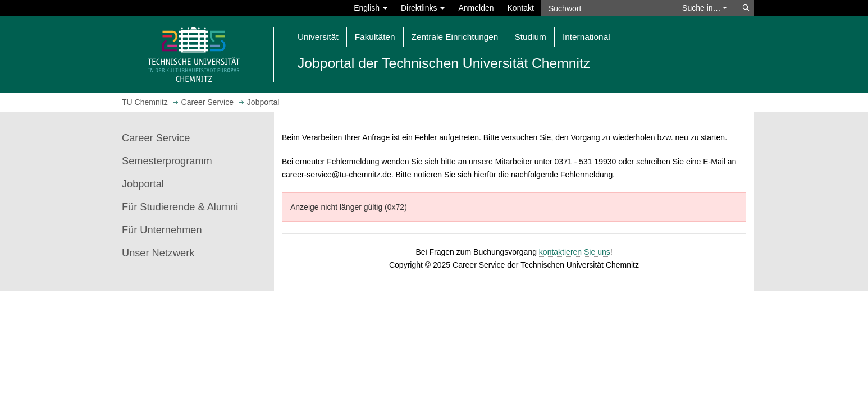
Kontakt (521, 8)
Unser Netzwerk (158, 253)
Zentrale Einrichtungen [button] (455, 37)
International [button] (586, 37)
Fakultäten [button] (375, 37)
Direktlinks (423, 8)
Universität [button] (318, 37)
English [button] (371, 8)
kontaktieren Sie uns (575, 252)
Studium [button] (530, 37)
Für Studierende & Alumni (180, 207)
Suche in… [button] (705, 8)
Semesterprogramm (167, 161)
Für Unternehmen (162, 230)
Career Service (156, 138)
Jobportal (143, 184)
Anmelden (476, 8)
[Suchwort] (606, 8)
